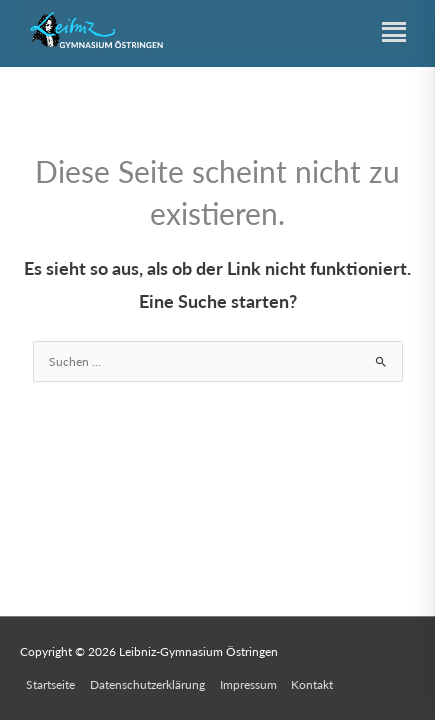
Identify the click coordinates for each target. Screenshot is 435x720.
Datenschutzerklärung (147, 684)
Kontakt (312, 684)
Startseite (50, 684)
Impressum (248, 684)
